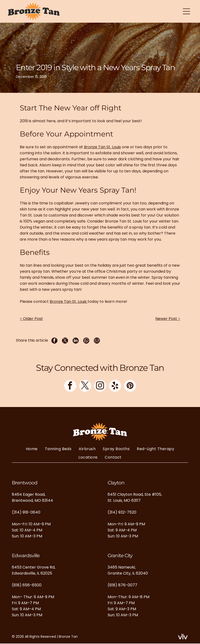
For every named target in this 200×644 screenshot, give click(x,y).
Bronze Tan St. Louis (102, 147)
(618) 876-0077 (122, 585)
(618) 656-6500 (27, 585)
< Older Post (31, 319)
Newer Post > (168, 319)
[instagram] (100, 387)
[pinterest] (130, 387)
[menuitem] (32, 449)
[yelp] (115, 387)
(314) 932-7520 (122, 512)
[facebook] (70, 387)
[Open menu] (186, 12)
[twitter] (85, 387)
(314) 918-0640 (26, 512)
